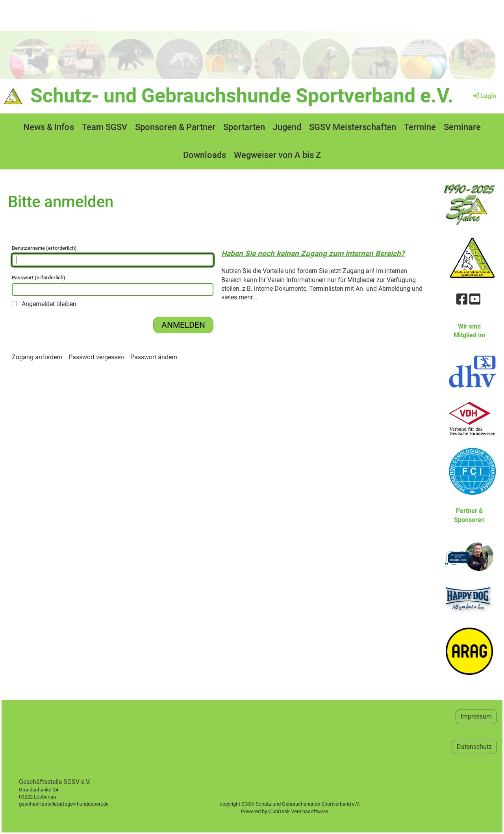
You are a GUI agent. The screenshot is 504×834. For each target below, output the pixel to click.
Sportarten (244, 127)
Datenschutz (474, 747)
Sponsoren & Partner (175, 127)
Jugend (287, 127)
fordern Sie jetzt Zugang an (335, 271)
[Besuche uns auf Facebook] (462, 299)
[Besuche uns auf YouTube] (475, 299)
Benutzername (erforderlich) (113, 256)
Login (484, 96)
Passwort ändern (154, 357)
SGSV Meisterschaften (353, 127)
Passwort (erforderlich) (113, 285)
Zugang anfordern (37, 357)
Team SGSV (105, 127)
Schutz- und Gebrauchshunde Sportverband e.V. (242, 96)
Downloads (205, 155)
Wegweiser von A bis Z (277, 155)
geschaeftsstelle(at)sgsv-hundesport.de (73, 804)
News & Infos (49, 127)
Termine (420, 127)
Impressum (476, 716)
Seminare (462, 127)
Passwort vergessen (96, 357)
